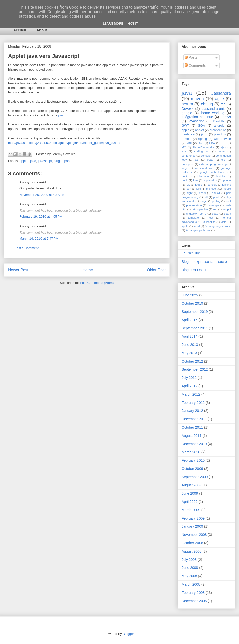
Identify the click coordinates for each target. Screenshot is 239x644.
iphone (227, 180)
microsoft (212, 189)
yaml (197, 226)
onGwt (216, 193)
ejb (223, 160)
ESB (223, 143)
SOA (202, 126)
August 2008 (192, 551)
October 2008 (192, 543)
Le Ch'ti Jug (191, 253)
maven (197, 99)
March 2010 (191, 452)
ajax (224, 147)
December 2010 (194, 444)
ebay (210, 160)
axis (184, 151)
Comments (195, 65)
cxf (197, 160)
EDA (212, 143)
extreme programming (213, 164)
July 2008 (189, 560)
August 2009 (192, 485)
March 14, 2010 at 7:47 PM (39, 238)
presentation (194, 205)
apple (186, 130)
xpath (185, 226)
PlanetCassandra (204, 147)
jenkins (227, 185)
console (206, 156)
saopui (227, 209)
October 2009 (192, 469)
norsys (226, 117)
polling (216, 201)
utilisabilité (209, 222)
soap (215, 214)
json (189, 189)
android (219, 126)
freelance (188, 134)
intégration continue (197, 117)
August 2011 (192, 436)
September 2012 (195, 369)
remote (187, 139)
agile (220, 99)
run (215, 209)
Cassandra (221, 93)
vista (224, 222)
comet (221, 151)
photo (217, 197)
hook (185, 180)
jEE (188, 185)
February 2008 (193, 593)
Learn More (113, 24)
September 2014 (195, 328)
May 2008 (189, 576)
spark (228, 214)
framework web (204, 168)
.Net (201, 143)
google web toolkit (213, 172)
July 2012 (189, 378)
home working (213, 113)
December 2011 (194, 419)
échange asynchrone (218, 226)
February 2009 (193, 518)
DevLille (219, 121)
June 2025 (190, 295)
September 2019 (195, 312)
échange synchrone (198, 230)
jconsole (212, 185)
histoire (221, 176)
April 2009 (190, 502)
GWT (185, 126)
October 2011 (192, 427)
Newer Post (18, 270)
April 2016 (190, 320)
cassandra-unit (213, 109)
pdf (206, 197)
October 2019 (192, 303)
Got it (133, 24)
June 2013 (190, 345)
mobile (227, 189)
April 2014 (190, 336)
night (189, 193)
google (187, 113)
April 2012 (190, 386)
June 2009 (190, 493)
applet (24, 161)
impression (210, 180)
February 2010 (193, 460)
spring (203, 139)
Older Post (156, 270)
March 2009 (191, 510)
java (33, 161)
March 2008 (191, 584)
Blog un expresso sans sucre (204, 262)
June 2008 (190, 568)
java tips (220, 134)
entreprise (188, 164)
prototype (213, 205)
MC (184, 147)
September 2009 (195, 477)
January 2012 (192, 411)
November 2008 (194, 535)
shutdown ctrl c (196, 214)
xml (189, 143)
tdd (223, 104)
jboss (198, 185)
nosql (202, 193)
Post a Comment (27, 248)
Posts (191, 57)
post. (62, 115)
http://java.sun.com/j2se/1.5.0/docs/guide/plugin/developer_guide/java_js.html (64, 143)
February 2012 (193, 403)
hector (186, 176)
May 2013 (189, 353)
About (42, 30)
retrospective (200, 209)
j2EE (204, 134)
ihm (195, 180)
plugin (58, 161)
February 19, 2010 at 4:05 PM (41, 217)
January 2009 (192, 526)
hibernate (203, 176)
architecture (218, 130)
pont (67, 161)
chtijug (207, 104)
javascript (45, 161)
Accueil (20, 30)
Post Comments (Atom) (97, 283)
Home (88, 270)
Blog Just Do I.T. (194, 270)
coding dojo (202, 151)
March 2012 (191, 394)
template (194, 218)
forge (185, 168)
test (211, 218)
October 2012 (192, 361)
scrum (187, 104)
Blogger (128, 634)
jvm (199, 189)
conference (189, 156)
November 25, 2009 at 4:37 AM (42, 195)
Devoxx (188, 109)
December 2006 (194, 601)
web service (222, 139)
